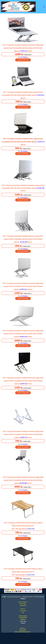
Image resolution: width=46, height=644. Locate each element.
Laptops (34, 188)
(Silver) (30, 384)
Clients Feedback (23, 616)
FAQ (23, 613)
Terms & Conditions (23, 602)
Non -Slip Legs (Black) (19, 529)
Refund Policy (23, 604)
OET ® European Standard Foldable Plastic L (19, 92)
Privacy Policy (23, 611)
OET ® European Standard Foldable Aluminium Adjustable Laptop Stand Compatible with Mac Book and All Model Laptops (23, 381)
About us (24, 609)
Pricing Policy (23, 606)
